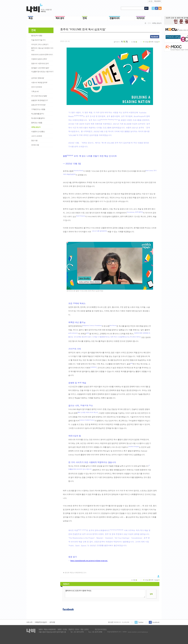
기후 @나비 (35, 91)
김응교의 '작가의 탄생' (38, 105)
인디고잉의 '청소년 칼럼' (39, 96)
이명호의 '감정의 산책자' (39, 59)
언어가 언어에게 (37, 87)
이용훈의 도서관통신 (38, 132)
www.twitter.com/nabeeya (138, 632)
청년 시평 (34, 140)
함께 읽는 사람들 (37, 123)
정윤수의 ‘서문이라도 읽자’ (40, 63)
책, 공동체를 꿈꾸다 (38, 114)
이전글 (146, 42)
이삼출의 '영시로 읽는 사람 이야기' (42, 72)
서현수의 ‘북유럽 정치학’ (39, 83)
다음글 (157, 42)
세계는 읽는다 (36, 127)
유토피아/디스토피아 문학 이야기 (42, 55)
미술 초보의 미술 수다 (38, 40)
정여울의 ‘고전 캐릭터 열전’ (40, 68)
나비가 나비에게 (37, 136)
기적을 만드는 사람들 (38, 109)
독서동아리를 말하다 (38, 118)
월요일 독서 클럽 (37, 36)
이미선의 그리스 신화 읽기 (40, 44)
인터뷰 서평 (35, 145)
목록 (151, 42)
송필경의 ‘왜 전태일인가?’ (40, 100)
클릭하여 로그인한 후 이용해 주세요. (105, 593)
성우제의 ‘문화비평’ (38, 78)
